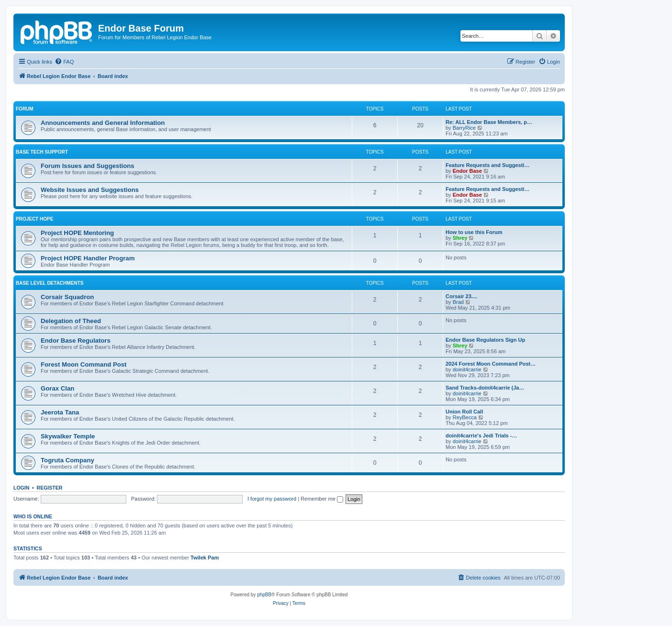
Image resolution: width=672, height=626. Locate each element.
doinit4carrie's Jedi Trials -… (481, 436)
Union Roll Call (464, 412)
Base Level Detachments (50, 283)
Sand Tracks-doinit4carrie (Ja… (485, 388)
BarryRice (464, 128)
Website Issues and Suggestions (90, 190)
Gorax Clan (57, 388)
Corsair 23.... (461, 296)
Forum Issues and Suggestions (88, 166)
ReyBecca (465, 417)
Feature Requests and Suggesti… (487, 165)
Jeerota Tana (60, 412)
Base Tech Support (42, 152)
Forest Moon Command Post (84, 364)
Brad (458, 302)
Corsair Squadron (67, 297)
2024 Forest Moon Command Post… (491, 364)
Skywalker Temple (68, 436)
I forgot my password (272, 499)
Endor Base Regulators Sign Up (485, 340)
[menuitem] (64, 62)
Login (21, 488)
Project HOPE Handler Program (88, 258)
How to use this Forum (474, 232)
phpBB (264, 595)
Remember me (322, 499)
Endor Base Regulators (76, 341)
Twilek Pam (205, 558)
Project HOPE (34, 219)
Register (50, 488)
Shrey (460, 238)
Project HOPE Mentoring (77, 233)
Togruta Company (67, 460)
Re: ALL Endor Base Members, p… (489, 122)
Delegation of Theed (71, 321)
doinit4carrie (467, 369)
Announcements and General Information (103, 123)
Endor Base (467, 171)
